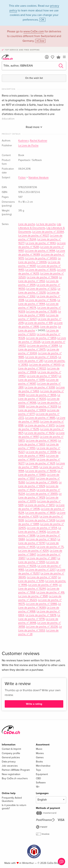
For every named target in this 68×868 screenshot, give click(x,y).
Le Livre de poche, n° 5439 (40, 520)
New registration (11, 774)
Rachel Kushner (39, 141)
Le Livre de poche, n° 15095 (41, 471)
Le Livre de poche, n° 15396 (41, 300)
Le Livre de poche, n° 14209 (42, 406)
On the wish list (34, 78)
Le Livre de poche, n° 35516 (41, 452)
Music (39, 749)
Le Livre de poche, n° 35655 (42, 494)
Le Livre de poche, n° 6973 (40, 425)
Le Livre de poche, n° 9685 (40, 418)
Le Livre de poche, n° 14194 (40, 251)
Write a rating (34, 704)
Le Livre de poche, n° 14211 (40, 463)
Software (41, 783)
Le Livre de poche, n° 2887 (41, 558)
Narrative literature (39, 178)
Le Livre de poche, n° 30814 (43, 346)
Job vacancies (10, 766)
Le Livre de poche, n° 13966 (42, 604)
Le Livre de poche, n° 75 (50, 547)
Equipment (42, 774)
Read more (34, 127)
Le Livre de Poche (28, 146)
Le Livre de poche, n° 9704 (42, 528)
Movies (40, 753)
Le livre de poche (46, 224)
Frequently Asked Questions (12, 799)
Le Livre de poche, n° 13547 (42, 376)
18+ (38, 787)
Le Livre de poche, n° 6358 (40, 387)
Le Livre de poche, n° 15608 (42, 277)
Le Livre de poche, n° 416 (50, 592)
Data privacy (9, 762)
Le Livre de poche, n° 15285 (42, 312)
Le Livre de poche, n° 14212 (40, 433)
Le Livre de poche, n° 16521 (41, 539)
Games (40, 757)
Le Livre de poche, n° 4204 (33, 551)
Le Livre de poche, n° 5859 (41, 338)
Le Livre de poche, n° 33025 (41, 357)
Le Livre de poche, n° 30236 (42, 627)
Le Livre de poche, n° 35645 (42, 482)
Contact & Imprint (11, 749)
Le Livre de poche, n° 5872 (40, 505)
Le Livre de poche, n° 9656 (41, 395)
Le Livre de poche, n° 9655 (40, 513)
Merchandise (43, 766)
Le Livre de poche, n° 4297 (42, 577)
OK (42, 20)
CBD (38, 778)
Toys (38, 770)
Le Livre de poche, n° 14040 (41, 441)
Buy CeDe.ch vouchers (15, 778)
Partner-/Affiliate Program (16, 770)
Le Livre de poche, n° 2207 (40, 570)
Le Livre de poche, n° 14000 (45, 365)
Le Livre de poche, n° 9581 (33, 596)
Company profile (11, 753)
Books (39, 762)
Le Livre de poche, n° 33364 (48, 232)
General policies (11, 757)
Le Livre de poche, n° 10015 (41, 270)
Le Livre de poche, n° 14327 (34, 236)
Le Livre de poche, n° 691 (39, 323)
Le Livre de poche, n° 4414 (43, 585)
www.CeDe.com (34, 31)
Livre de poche (27, 224)
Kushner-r (23, 141)
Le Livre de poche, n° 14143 (41, 243)
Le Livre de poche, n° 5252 (41, 289)
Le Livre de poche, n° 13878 (41, 615)
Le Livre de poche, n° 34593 (41, 258)
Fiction (22, 178)
